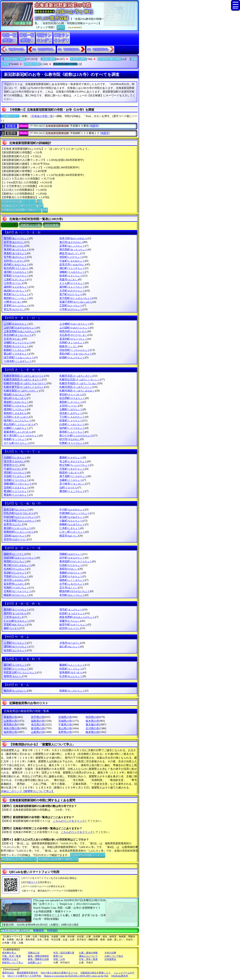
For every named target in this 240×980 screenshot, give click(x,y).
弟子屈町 (74, 476)
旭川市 (71, 242)
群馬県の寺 (10, 725)
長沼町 (72, 517)
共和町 (72, 342)
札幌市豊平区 (24, 387)
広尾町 (71, 576)
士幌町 (71, 409)
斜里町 (71, 420)
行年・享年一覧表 (88, 959)
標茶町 (17, 406)
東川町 (18, 565)
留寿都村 (71, 672)
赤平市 (14, 242)
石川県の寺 (92, 728)
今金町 (72, 261)
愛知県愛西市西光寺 (27, 973)
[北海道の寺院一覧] (42, 116)
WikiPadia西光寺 (120, 976)
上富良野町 (20, 331)
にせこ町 (72, 532)
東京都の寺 (92, 725)
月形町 (72, 469)
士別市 (69, 406)
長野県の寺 (65, 732)
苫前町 (17, 487)
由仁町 (70, 647)
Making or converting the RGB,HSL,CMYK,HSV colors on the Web (76, 976)
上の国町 (75, 328)
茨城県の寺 (65, 721)
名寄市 (13, 524)
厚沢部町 (74, 249)
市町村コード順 (31, 225)
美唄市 (69, 569)
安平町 (15, 257)
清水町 (71, 413)
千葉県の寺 (65, 725)
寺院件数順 (52, 225)
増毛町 (71, 610)
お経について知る (114, 956)
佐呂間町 (72, 398)
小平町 (71, 309)
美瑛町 (15, 561)
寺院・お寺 (59, 959)
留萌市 (13, 676)
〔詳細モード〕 (10, 116)
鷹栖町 (71, 457)
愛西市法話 (8, 973)
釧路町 (15, 350)
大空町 (72, 291)
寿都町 (15, 439)
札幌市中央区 (25, 383)
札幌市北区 (76, 376)
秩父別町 (75, 465)
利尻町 (71, 669)
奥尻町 (17, 294)
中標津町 (75, 513)
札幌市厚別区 (24, 376)
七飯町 (71, 521)
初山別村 (19, 424)
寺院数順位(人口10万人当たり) (19, 206)
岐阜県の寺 (92, 732)
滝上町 (73, 461)
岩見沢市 (72, 264)
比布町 (15, 569)
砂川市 (70, 439)
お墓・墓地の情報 (88, 953)
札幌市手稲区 (79, 383)
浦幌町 (72, 272)
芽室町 (15, 625)
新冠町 (18, 528)
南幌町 (72, 524)
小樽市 (13, 302)
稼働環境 (38, 930)
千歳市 (13, 469)
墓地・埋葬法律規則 (38, 956)
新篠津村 (18, 432)
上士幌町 (75, 324)
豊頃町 (72, 491)
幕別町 (17, 610)
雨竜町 (17, 276)
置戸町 (71, 294)
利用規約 (52, 930)
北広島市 (74, 335)
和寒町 (72, 691)
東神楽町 (76, 561)
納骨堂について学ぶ (13, 963)
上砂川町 (20, 328)
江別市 (13, 283)
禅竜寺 (11, 126)
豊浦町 (17, 491)
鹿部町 (71, 402)
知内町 (72, 428)
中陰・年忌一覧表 (11, 956)
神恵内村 (74, 331)
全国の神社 (49, 59)
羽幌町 (71, 554)
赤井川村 (74, 238)
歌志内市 (17, 268)
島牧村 (15, 413)
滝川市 (14, 461)
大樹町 (15, 457)
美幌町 (71, 573)
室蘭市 (70, 621)
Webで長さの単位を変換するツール (59, 973)
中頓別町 (20, 517)
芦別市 (14, 246)
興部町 (17, 298)
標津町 (15, 409)
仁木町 (70, 528)
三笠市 (13, 617)
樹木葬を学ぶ (9, 953)
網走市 (70, 253)
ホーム (61, 27)
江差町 (15, 279)
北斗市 (69, 588)
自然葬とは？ (35, 963)
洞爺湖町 (18, 484)
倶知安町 (75, 350)
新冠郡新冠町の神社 (110, 59)
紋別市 (70, 628)
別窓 (39, 201)
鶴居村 (70, 472)
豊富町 (17, 495)
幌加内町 (75, 591)
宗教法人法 (34, 953)
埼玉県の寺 (38, 725)
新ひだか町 (76, 435)
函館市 (14, 554)
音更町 (17, 305)
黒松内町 (76, 354)
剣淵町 (72, 357)
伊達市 (12, 465)
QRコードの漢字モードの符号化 (24, 976)
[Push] (24, 126)
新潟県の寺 (38, 728)
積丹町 (18, 420)
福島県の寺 (38, 721)
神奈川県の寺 (12, 728)
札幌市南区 (77, 391)
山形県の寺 (10, 721)
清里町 (17, 346)
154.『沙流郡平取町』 (44, 49)
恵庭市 (69, 279)
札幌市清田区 (23, 379)
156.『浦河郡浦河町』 (69, 49)
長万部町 (76, 298)
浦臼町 (72, 268)
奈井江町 (17, 510)
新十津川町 (22, 435)
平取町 (17, 576)
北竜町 (18, 591)
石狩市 (14, 261)
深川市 (14, 580)
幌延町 (17, 595)
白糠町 (17, 428)
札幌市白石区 (80, 379)
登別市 (15, 539)
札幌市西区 (76, 387)
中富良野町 (20, 521)
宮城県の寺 (65, 717)
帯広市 (14, 309)
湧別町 (17, 647)
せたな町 (17, 443)
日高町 (71, 565)
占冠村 (17, 417)
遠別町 (72, 287)
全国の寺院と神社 (15, 59)
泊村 (69, 487)
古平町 (72, 584)
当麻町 (71, 480)
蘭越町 (72, 665)
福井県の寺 (10, 732)
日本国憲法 (110, 959)
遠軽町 (17, 287)
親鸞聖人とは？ (10, 959)
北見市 (13, 339)
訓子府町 (19, 357)
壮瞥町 (72, 443)
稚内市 (15, 691)
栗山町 (17, 354)
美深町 (15, 573)
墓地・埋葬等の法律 (38, 959)
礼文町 (71, 676)
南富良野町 (77, 617)
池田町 (71, 257)
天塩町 (15, 476)
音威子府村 (76, 302)
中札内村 (19, 513)
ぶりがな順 (10, 225)
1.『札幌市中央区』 (16, 49)
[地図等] (94, 126)
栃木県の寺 (92, 721)
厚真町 (15, 253)
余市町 (15, 650)
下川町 (72, 417)
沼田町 (15, 536)
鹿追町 (17, 402)
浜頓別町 (20, 558)
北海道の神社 (78, 59)
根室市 (69, 536)
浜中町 (72, 558)
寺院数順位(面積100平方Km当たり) (21, 210)
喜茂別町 (74, 339)
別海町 (17, 588)
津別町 (15, 472)
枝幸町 (71, 276)
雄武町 (15, 291)
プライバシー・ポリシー (15, 930)
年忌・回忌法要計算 (64, 953)
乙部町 (71, 305)
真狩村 (15, 613)
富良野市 (14, 584)
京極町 (18, 342)
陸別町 (17, 669)
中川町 (72, 510)
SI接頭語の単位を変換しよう (95, 973)
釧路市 (69, 346)
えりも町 (72, 283)
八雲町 (15, 643)
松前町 (72, 613)
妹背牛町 (74, 625)
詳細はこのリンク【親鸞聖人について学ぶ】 (27, 791)
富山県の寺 (65, 728)
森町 (12, 628)
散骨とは (58, 956)
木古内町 (18, 335)
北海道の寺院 (32, 64)
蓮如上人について (88, 956)
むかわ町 (17, 621)
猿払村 (15, 398)
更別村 (71, 394)
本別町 (72, 595)
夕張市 (70, 643)
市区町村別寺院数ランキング (18, 201)
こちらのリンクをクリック (69, 821)
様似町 (15, 394)
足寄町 (72, 246)
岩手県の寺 (38, 717)
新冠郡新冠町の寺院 (65, 64)
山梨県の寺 (38, 732)
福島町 (72, 580)
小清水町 (18, 361)
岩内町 (17, 264)
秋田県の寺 (92, 717)
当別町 (17, 480)
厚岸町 (17, 249)
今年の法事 (110, 953)
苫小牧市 (72, 484)
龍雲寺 (11, 133)
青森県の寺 (10, 717)
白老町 (72, 424)
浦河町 (17, 272)
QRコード (33, 882)
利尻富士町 (20, 672)
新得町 (72, 432)
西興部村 (19, 532)
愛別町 (17, 238)
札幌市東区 (22, 391)
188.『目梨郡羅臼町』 (99, 49)
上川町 (17, 324)
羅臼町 (15, 665)
